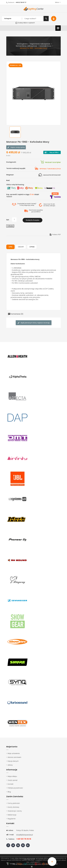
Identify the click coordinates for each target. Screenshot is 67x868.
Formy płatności (14, 803)
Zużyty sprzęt (13, 780)
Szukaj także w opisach (25, 23)
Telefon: (10, 839)
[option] (15, 132)
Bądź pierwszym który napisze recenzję (34, 322)
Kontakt (11, 784)
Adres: (10, 830)
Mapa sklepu (12, 776)
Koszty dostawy (13, 807)
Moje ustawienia (14, 753)
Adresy (10, 764)
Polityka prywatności (15, 788)
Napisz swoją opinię (16, 147)
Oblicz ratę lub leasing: (15, 185)
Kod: (8, 180)
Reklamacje (12, 814)
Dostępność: (11, 162)
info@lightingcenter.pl (25, 834)
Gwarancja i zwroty (15, 811)
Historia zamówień (14, 757)
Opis (10, 246)
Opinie (32, 246)
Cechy (21, 246)
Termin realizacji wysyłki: (16, 168)
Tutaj (21, 205)
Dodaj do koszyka (33, 220)
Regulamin (12, 818)
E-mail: (10, 834)
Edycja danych (13, 761)
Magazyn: (10, 175)
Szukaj (46, 19)
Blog (9, 791)
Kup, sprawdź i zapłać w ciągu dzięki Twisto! (23, 196)
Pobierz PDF (55, 234)
